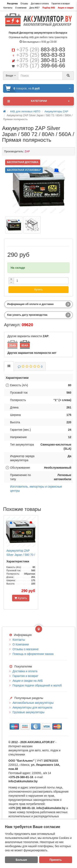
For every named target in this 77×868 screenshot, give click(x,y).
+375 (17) (41, 66)
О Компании (21, 644)
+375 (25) (41, 55)
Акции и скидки (66, 8)
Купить (38, 289)
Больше (21, 860)
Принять (56, 860)
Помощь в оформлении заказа (33, 654)
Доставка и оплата (40, 4)
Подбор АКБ (49, 8)
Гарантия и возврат (61, 4)
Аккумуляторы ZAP (56, 111)
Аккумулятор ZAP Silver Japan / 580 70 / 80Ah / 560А (21, 555)
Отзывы (24, 4)
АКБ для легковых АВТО (25, 111)
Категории (38, 101)
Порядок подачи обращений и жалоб (37, 685)
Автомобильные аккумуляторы (33, 703)
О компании (21, 8)
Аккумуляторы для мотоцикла (32, 707)
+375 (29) (41, 49)
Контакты (8, 8)
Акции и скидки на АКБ (28, 681)
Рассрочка (13, 4)
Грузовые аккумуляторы (29, 712)
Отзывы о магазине (25, 649)
